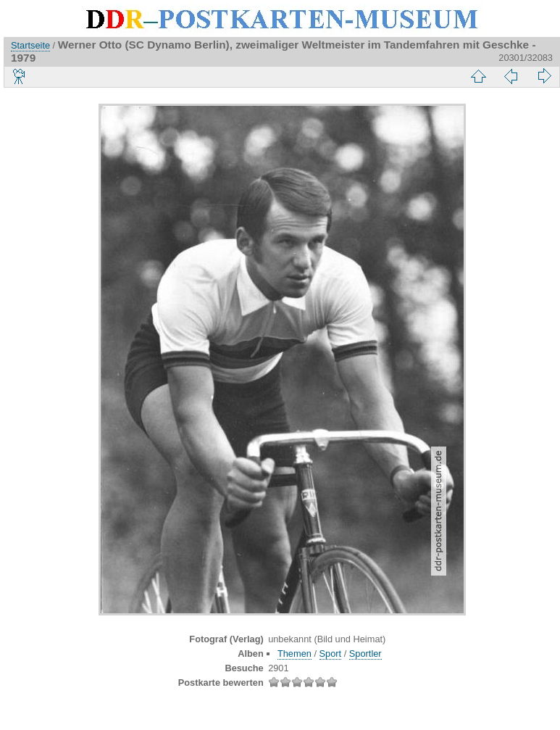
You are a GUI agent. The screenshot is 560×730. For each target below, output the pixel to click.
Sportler (365, 654)
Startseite (30, 45)
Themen (294, 654)
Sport (331, 654)
